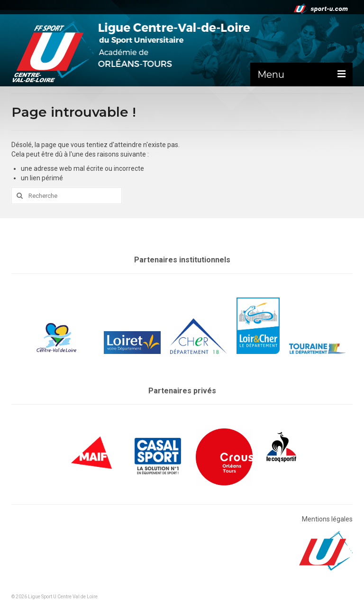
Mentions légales (327, 519)
